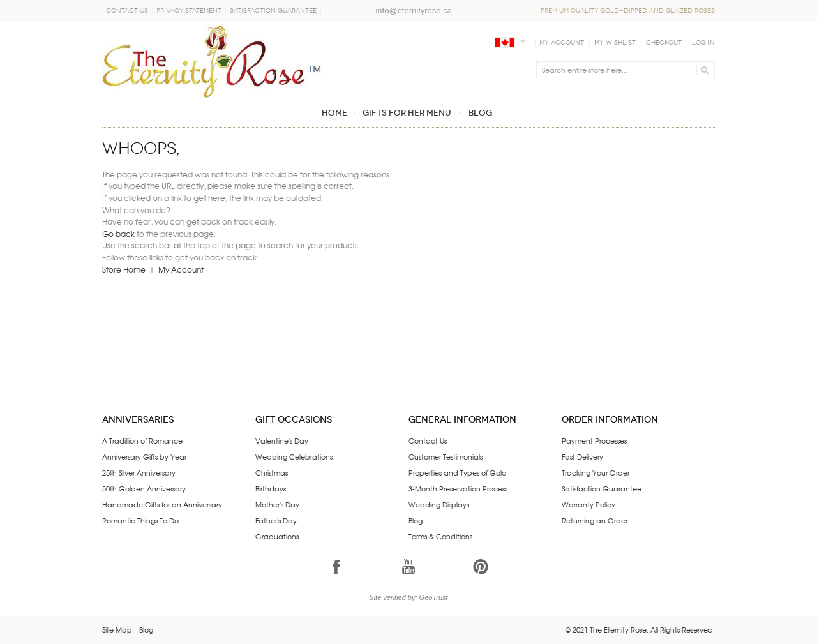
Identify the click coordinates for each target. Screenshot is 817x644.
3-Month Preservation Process (458, 488)
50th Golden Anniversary (144, 488)
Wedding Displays (439, 504)
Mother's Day (277, 504)
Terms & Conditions (440, 536)
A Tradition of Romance (142, 440)
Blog (416, 520)
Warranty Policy (588, 504)
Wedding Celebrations (294, 456)
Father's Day (276, 520)
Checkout (664, 43)
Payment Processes (594, 440)
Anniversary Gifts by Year (144, 456)
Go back (118, 234)
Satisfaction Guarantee (273, 11)
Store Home (124, 269)
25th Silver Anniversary (139, 472)
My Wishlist (615, 43)
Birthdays (271, 488)
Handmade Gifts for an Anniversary (162, 504)
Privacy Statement (189, 11)
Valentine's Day (282, 440)
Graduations (277, 536)
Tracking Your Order (596, 472)
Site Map (117, 629)
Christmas (272, 472)
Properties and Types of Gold (458, 472)
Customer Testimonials (446, 456)
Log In (703, 43)
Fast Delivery (582, 456)
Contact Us (127, 11)
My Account (562, 43)
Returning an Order (595, 520)
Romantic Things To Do (140, 520)
